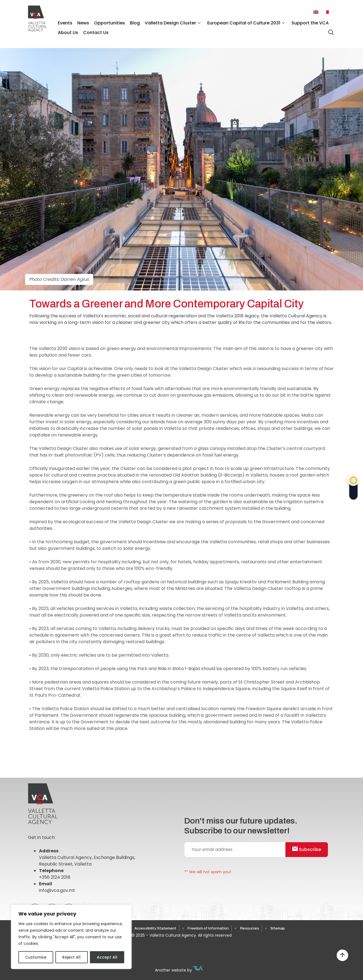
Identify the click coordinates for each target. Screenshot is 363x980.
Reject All (71, 957)
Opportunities (106, 22)
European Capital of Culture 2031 (239, 22)
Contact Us (94, 30)
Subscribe (309, 850)
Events (65, 22)
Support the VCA (301, 22)
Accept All (107, 957)
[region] (71, 937)
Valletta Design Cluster (167, 22)
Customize (36, 957)
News (81, 22)
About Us (67, 30)
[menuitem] (316, 12)
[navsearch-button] (330, 30)
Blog (130, 22)
